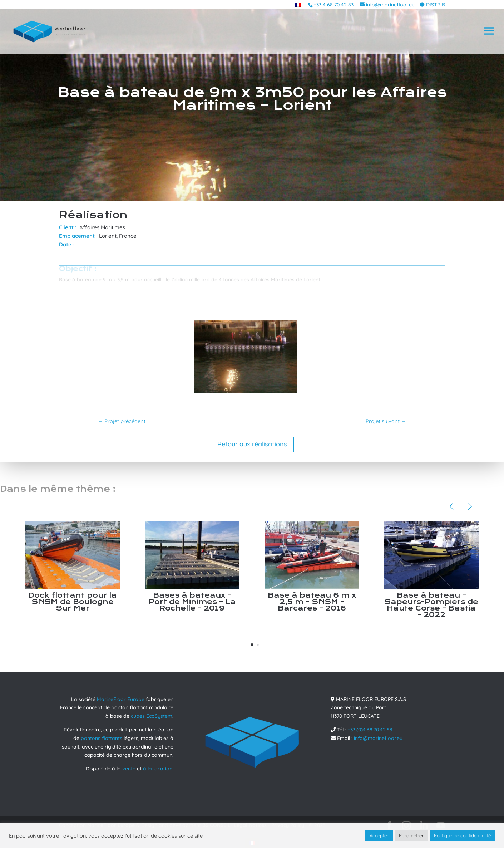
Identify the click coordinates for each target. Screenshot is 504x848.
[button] (252, 645)
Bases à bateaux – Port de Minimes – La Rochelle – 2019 (192, 602)
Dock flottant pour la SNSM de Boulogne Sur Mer (73, 602)
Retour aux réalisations (252, 444)
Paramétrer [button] (411, 835)
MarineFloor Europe (121, 699)
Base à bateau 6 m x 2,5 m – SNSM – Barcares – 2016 (312, 602)
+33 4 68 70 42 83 (333, 5)
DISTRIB (436, 5)
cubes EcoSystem (152, 716)
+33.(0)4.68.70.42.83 (370, 730)
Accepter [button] (379, 835)
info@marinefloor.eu (378, 738)
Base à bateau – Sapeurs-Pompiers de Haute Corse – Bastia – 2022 (431, 605)
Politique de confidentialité (462, 835)
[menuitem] (298, 4)
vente (129, 769)
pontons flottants (102, 738)
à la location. (158, 769)
